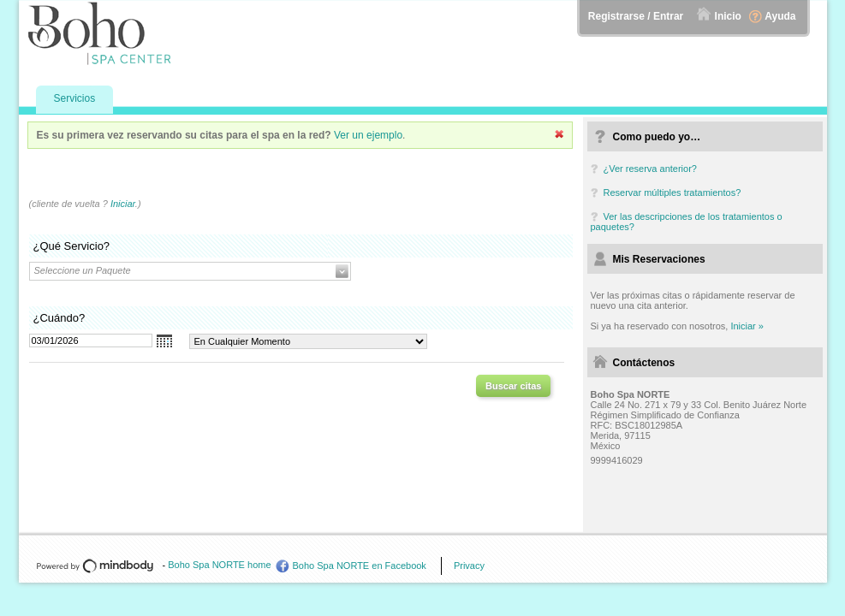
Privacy (469, 566)
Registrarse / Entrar (636, 16)
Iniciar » (747, 326)
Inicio (728, 16)
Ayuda (780, 16)
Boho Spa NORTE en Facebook (360, 566)
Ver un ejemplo (368, 135)
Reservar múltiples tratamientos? (672, 192)
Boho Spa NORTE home (219, 565)
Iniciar (123, 204)
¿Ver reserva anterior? (650, 169)
